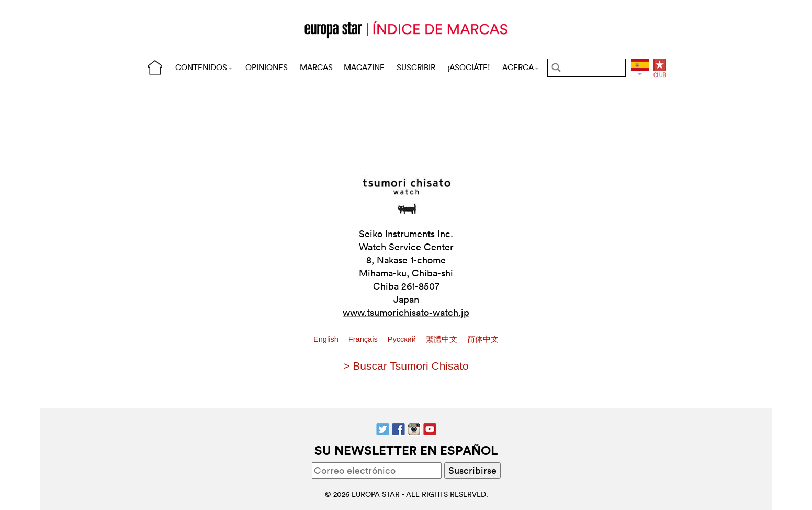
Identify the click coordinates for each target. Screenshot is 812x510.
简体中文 (483, 339)
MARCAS (316, 67)
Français (364, 339)
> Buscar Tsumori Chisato (406, 366)
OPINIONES (267, 67)
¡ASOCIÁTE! (469, 67)
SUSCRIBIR (416, 67)
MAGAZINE (364, 67)
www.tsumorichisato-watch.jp (406, 312)
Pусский (403, 339)
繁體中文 (443, 339)
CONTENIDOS (204, 67)
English (327, 339)
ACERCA (521, 67)
